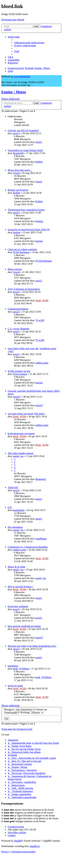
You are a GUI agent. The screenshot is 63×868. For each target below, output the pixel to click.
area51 (16, 133)
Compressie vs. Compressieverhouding (28, 547)
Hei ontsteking (15, 527)
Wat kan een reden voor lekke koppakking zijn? (32, 646)
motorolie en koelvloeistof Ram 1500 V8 (29, 230)
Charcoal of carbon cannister (22, 249)
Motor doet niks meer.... (20, 170)
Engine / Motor (14, 92)
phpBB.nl (35, 846)
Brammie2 (41, 479)
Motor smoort (15, 269)
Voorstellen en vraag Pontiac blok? (25, 150)
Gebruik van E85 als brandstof (23, 130)
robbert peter (42, 363)
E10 (10, 507)
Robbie (39, 162)
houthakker (19, 510)
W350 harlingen (21, 252)
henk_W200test (21, 669)
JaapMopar (41, 539)
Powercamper (20, 374)
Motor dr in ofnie (17, 567)
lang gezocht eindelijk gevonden (24, 626)
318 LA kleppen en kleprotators (24, 289)
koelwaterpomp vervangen (21, 433)
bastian (17, 232)
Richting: (32, 712)
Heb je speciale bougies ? (21, 587)
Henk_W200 (42, 300)
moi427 (17, 397)
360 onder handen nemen (20, 453)
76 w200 (40, 320)
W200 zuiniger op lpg (19, 371)
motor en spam (15, 686)
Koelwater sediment (18, 606)
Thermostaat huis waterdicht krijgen (26, 210)
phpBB (18, 841)
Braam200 (18, 153)
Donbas (39, 221)
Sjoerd (16, 173)
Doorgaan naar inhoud (13, 20)
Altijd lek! (13, 487)
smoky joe (18, 456)
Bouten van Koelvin (18, 190)
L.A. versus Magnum (19, 329)
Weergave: (20, 709)
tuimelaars (13, 666)
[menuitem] (29, 43)
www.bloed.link (22, 76)
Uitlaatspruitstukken (18, 309)
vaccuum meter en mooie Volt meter (26, 414)
